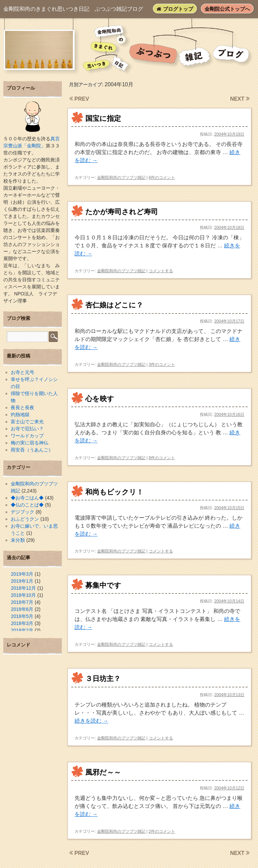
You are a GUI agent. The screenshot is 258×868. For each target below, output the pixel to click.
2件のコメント (162, 831)
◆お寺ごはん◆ (27, 498)
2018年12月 (23, 588)
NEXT (240, 99)
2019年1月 (22, 581)
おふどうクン (25, 519)
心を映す (100, 399)
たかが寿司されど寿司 (122, 212)
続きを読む (91, 721)
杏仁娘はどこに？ (114, 305)
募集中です (103, 585)
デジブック (23, 512)
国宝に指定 (103, 118)
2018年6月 (22, 609)
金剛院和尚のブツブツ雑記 (121, 178)
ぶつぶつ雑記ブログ (73, 9)
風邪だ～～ (103, 772)
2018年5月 (22, 616)
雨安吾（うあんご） (32, 450)
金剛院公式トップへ (227, 9)
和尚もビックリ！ (114, 492)
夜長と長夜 (23, 407)
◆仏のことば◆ (27, 505)
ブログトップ (175, 9)
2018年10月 (23, 595)
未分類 (18, 540)
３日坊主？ (103, 679)
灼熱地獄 (20, 415)
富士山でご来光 (27, 422)
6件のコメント (162, 178)
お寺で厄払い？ (27, 429)
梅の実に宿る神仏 (30, 443)
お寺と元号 (23, 372)
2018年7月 (22, 602)
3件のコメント (162, 365)
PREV (79, 99)
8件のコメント (162, 458)
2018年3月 (22, 623)
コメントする (161, 271)
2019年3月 (22, 574)
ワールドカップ (27, 436)
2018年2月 (22, 630)
